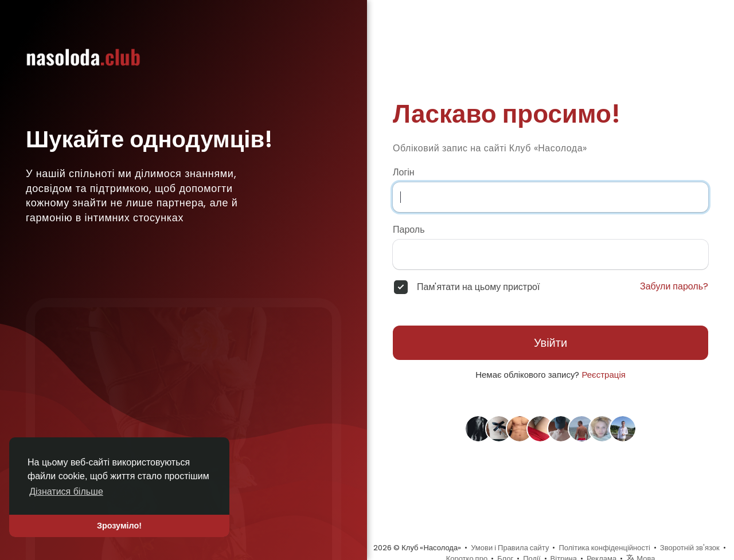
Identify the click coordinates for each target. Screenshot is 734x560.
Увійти (550, 343)
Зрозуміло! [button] (119, 526)
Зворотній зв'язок (690, 548)
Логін (404, 173)
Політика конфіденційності (604, 548)
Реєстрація (603, 375)
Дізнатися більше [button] (66, 492)
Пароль (409, 230)
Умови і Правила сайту (510, 548)
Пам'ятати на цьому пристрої (478, 287)
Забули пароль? (674, 287)
